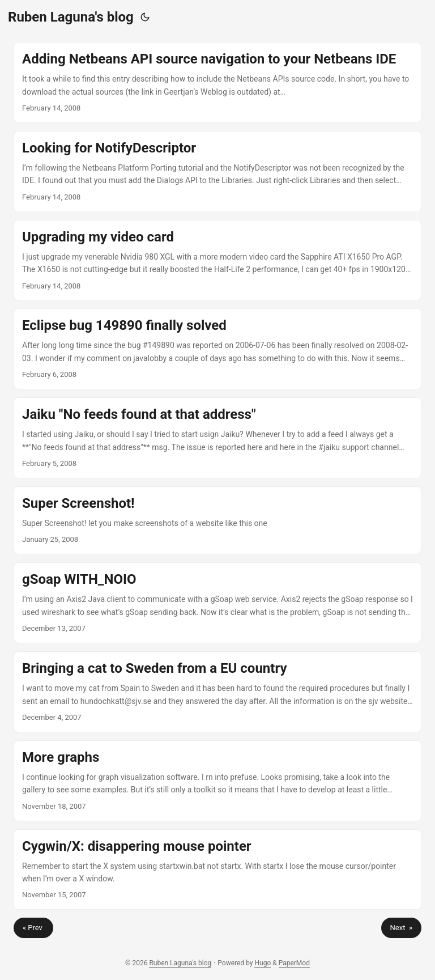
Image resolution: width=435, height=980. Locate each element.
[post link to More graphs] (217, 781)
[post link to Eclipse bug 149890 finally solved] (217, 349)
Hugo (263, 963)
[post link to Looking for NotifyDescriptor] (217, 171)
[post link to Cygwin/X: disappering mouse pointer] (217, 870)
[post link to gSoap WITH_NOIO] (217, 603)
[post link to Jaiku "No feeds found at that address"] (217, 438)
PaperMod (294, 963)
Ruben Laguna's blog (71, 17)
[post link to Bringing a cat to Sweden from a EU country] (217, 692)
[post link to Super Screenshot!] (217, 520)
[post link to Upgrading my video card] (217, 260)
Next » (401, 928)
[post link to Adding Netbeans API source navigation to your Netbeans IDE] (217, 82)
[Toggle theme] (145, 17)
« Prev (33, 928)
